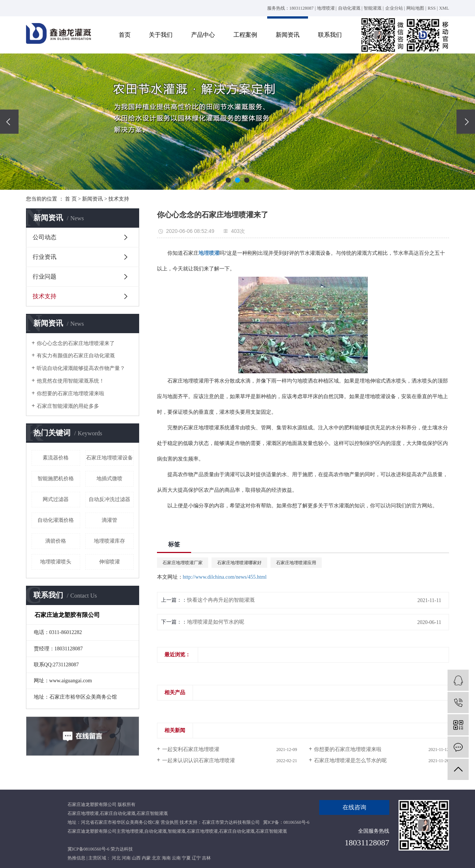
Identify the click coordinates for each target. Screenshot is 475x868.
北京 (156, 858)
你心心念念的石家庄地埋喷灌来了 (76, 343)
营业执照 (170, 822)
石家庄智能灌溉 (152, 813)
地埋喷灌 (326, 8)
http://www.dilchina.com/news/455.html (225, 577)
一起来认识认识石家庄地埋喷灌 (199, 760)
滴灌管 (109, 520)
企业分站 (394, 8)
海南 (166, 858)
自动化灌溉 (349, 8)
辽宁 (196, 858)
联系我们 (330, 35)
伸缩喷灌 (109, 562)
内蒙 (146, 858)
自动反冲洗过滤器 (109, 499)
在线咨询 (354, 807)
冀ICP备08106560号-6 (89, 849)
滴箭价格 (56, 541)
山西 (136, 858)
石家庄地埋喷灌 (83, 813)
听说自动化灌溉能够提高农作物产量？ (81, 368)
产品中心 (203, 35)
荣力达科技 (122, 849)
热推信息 (76, 858)
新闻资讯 (288, 35)
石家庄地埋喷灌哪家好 (239, 563)
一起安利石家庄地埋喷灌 (191, 749)
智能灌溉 (373, 8)
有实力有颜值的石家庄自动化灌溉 (76, 356)
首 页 (71, 199)
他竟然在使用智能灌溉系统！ (71, 381)
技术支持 (119, 199)
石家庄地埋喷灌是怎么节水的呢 (350, 760)
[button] (228, 180)
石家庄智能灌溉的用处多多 (68, 406)
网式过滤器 (56, 499)
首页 (125, 35)
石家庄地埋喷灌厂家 (183, 563)
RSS (432, 8)
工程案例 (245, 35)
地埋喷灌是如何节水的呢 (216, 622)
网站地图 (415, 8)
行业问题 (45, 277)
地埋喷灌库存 (109, 541)
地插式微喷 (109, 479)
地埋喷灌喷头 (56, 562)
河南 (126, 858)
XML (444, 8)
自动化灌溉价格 (56, 520)
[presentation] (9, 122)
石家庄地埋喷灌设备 (109, 458)
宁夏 (186, 858)
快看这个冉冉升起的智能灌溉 (221, 600)
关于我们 (161, 35)
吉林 (206, 858)
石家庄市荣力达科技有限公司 (231, 822)
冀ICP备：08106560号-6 (286, 822)
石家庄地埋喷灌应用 (296, 563)
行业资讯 (45, 257)
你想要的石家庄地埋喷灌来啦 (71, 394)
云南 (176, 858)
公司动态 (45, 237)
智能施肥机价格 (56, 479)
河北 (116, 858)
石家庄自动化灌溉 (118, 813)
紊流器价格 (56, 458)
